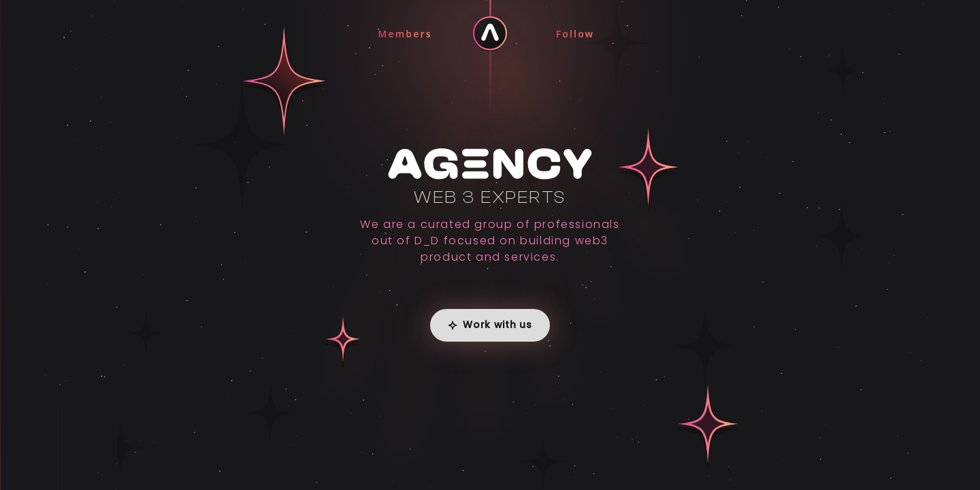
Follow (575, 34)
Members (405, 34)
